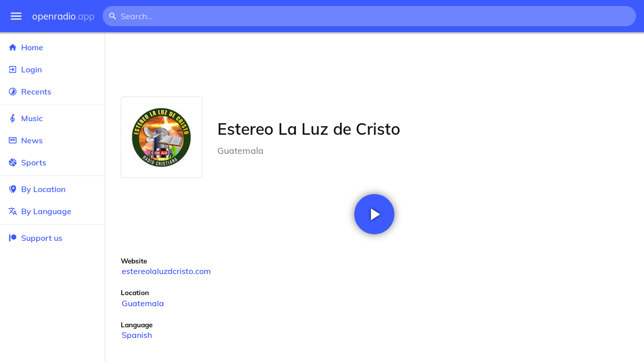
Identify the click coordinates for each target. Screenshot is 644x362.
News (52, 140)
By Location (52, 189)
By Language (52, 211)
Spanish (137, 335)
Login (52, 69)
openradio (63, 16)
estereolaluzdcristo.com (166, 271)
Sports (52, 162)
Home (52, 47)
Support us (35, 238)
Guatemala (143, 303)
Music (52, 118)
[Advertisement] (374, 64)
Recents (52, 92)
